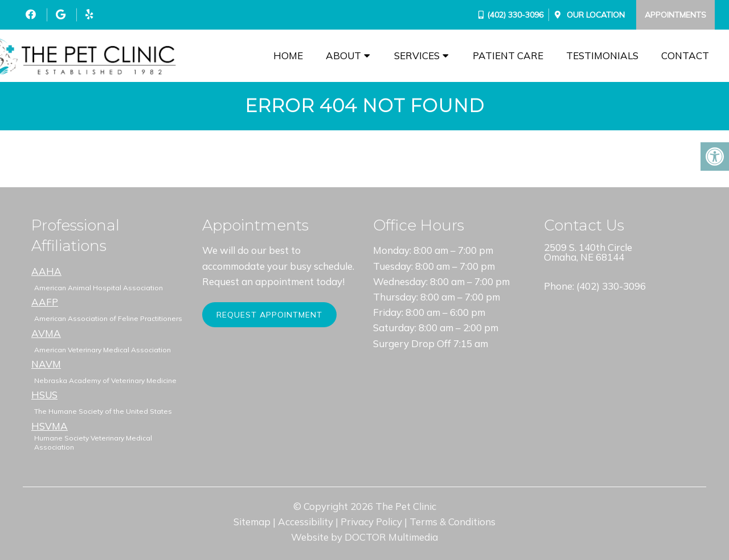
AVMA (46, 333)
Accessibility (306, 522)
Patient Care (508, 55)
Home (288, 55)
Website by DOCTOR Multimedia (364, 537)
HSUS (44, 395)
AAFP (45, 302)
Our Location (595, 15)
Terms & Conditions (452, 522)
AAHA (46, 271)
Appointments (675, 15)
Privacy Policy (371, 522)
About (343, 55)
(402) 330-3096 (515, 15)
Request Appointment (269, 315)
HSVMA (50, 426)
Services (417, 55)
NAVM (46, 364)
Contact (685, 55)
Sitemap (252, 522)
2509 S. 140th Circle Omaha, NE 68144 (588, 252)
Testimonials (602, 55)
